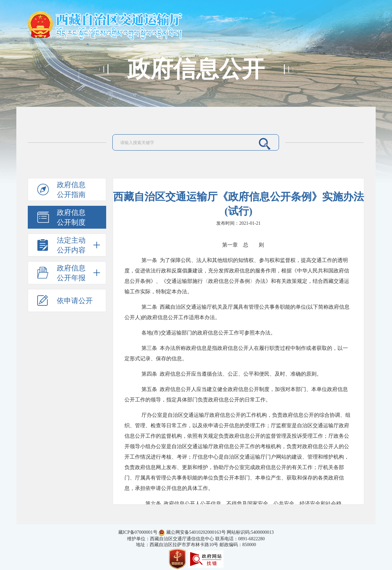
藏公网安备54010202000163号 (196, 532)
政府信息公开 (196, 69)
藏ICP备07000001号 (138, 532)
